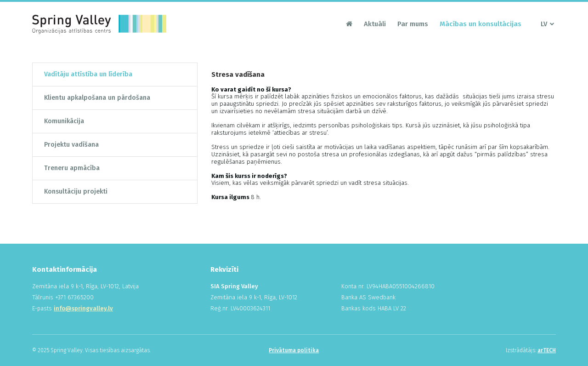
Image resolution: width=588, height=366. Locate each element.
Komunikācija (64, 121)
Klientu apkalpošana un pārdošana (97, 98)
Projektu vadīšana (71, 145)
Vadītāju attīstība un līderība (88, 74)
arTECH (547, 350)
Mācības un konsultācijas (481, 24)
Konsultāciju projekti (76, 192)
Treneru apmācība (72, 168)
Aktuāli (375, 24)
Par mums (413, 24)
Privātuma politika (294, 350)
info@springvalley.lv (83, 308)
